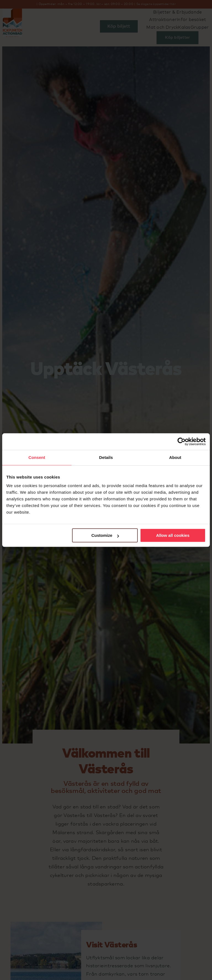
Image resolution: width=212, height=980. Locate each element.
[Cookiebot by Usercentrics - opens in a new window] (181, 442)
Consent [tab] (37, 457)
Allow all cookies (173, 535)
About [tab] (175, 457)
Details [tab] (106, 457)
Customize (105, 535)
